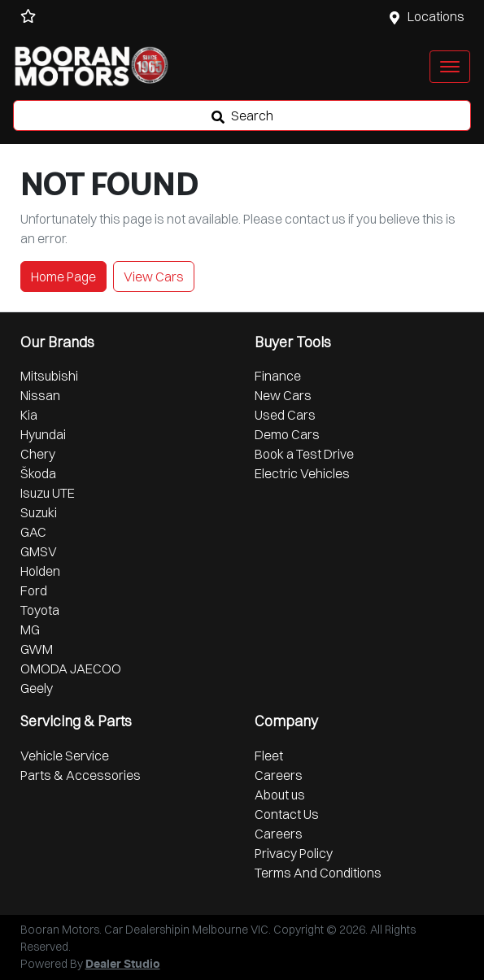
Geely (37, 688)
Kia (29, 415)
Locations (436, 16)
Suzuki (39, 512)
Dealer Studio (123, 965)
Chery (38, 454)
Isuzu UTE (48, 493)
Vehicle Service (65, 756)
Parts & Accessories (81, 775)
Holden (40, 571)
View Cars (154, 277)
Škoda (38, 473)
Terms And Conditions (318, 873)
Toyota (40, 610)
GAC (33, 532)
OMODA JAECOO (71, 669)
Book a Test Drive (304, 454)
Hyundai (43, 434)
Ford (34, 590)
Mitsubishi (49, 376)
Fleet (269, 756)
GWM (37, 649)
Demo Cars (287, 434)
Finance (278, 376)
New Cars (283, 395)
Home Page (63, 277)
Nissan (40, 395)
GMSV (39, 551)
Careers (279, 775)
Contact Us (287, 814)
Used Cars (285, 415)
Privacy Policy (294, 853)
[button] (450, 67)
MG (30, 629)
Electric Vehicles (302, 473)
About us (280, 795)
